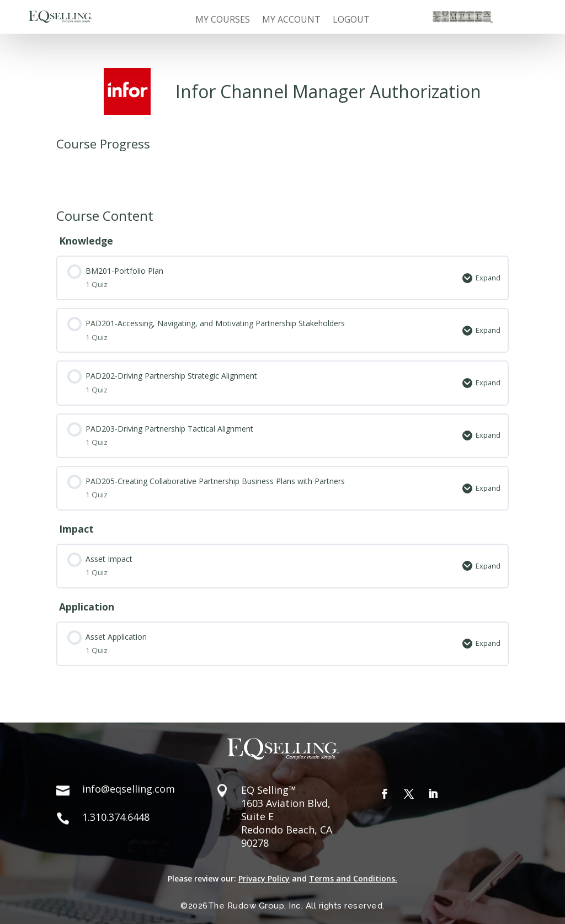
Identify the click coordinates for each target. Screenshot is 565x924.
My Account (291, 20)
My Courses (223, 20)
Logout (351, 20)
